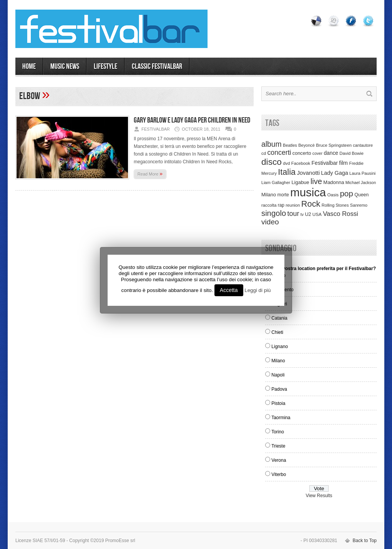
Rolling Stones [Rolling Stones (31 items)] (335, 205)
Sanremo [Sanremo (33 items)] (359, 205)
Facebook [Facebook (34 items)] (301, 163)
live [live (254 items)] (316, 181)
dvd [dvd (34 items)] (286, 163)
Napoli (278, 375)
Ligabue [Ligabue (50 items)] (300, 182)
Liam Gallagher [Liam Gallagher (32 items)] (276, 182)
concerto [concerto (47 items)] (302, 153)
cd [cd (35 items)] (264, 153)
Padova (279, 389)
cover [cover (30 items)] (317, 153)
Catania (279, 318)
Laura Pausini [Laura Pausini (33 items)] (362, 173)
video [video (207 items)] (270, 222)
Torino (278, 432)
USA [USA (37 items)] (317, 214)
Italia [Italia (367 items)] (287, 172)
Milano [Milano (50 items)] (269, 195)
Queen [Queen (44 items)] (361, 195)
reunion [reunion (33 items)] (293, 205)
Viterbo (279, 474)
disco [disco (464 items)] (272, 162)
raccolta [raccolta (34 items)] (269, 205)
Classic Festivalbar (157, 66)
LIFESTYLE (105, 66)
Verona (279, 460)
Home (29, 66)
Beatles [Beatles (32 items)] (290, 145)
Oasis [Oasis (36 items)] (333, 195)
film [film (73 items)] (343, 163)
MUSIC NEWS (65, 66)
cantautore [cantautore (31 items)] (363, 145)
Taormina (281, 418)
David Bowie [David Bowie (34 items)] (351, 153)
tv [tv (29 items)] (302, 214)
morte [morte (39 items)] (283, 195)
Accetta (229, 290)
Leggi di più (257, 290)
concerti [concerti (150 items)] (279, 153)
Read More (150, 174)
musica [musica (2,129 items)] (308, 192)
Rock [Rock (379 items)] (311, 204)
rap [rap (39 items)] (281, 205)
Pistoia (278, 403)
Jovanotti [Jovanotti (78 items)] (308, 173)
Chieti (277, 332)
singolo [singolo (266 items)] (274, 213)
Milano (278, 361)
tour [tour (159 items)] (293, 214)
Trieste (278, 446)
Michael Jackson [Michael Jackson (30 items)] (361, 182)
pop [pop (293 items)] (346, 193)
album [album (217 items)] (272, 144)
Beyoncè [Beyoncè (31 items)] (306, 145)
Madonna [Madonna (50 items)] (334, 182)
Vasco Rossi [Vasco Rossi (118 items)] (341, 214)
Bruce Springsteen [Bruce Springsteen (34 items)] (334, 145)
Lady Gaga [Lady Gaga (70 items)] (334, 173)
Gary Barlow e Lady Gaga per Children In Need (192, 120)
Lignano (280, 347)
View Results (319, 496)
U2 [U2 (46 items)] (308, 214)
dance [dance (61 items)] (331, 153)
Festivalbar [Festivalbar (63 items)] (325, 163)
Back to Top (365, 541)
